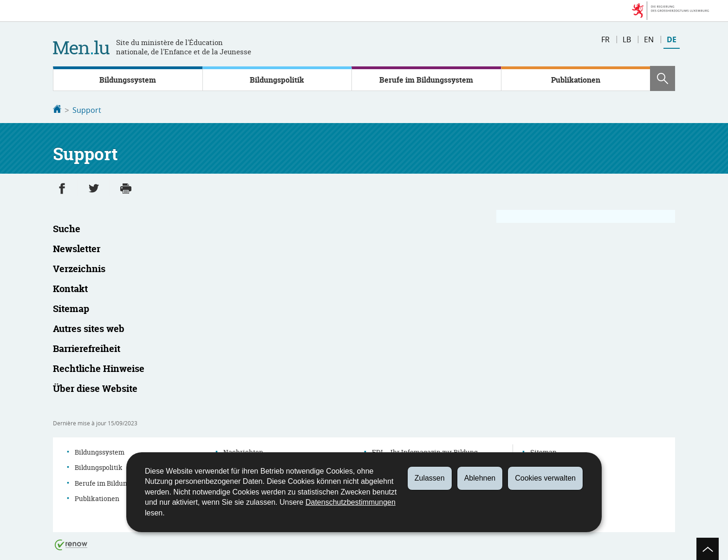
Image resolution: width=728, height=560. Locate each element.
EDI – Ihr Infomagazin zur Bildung (425, 451)
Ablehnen (480, 478)
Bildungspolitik (277, 80)
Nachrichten (243, 451)
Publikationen (576, 80)
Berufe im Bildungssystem (426, 80)
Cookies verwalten (545, 478)
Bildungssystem (128, 80)
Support (87, 110)
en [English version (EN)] (649, 39)
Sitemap (543, 451)
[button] (663, 78)
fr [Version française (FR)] (605, 39)
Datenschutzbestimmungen (351, 502)
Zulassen (430, 478)
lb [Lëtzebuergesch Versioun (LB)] (627, 39)
